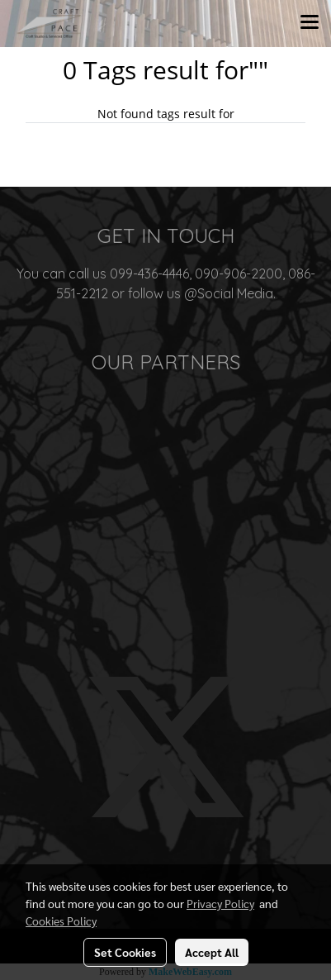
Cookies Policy (61, 921)
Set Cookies (125, 952)
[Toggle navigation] (310, 23)
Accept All (212, 952)
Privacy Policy (220, 903)
